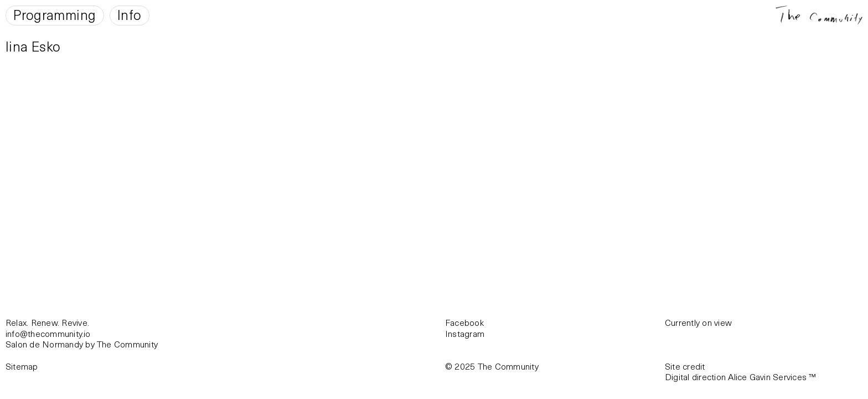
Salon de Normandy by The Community (82, 344)
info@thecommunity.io (48, 333)
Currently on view (698, 322)
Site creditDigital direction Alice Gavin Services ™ (740, 372)
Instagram (465, 333)
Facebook (464, 322)
